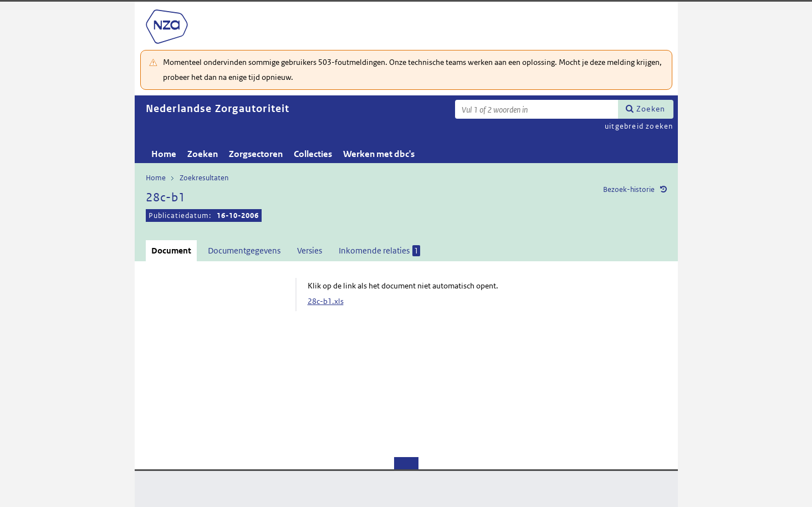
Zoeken (651, 109)
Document (171, 250)
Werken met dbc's (379, 154)
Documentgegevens (244, 250)
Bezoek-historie (629, 189)
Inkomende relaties (379, 251)
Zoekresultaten (204, 178)
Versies (310, 250)
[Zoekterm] (537, 109)
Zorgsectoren (256, 154)
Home (164, 154)
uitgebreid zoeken (639, 126)
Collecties (313, 154)
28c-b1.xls (326, 301)
